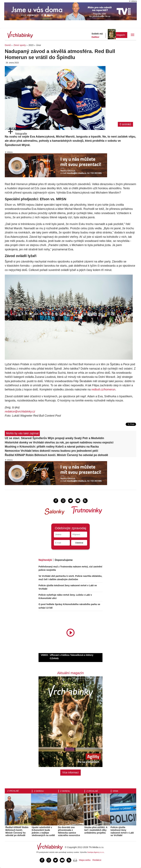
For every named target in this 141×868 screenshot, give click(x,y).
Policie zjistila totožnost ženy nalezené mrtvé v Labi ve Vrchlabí (122, 831)
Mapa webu (85, 860)
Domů (8, 45)
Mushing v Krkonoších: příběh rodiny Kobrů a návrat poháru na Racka (52, 447)
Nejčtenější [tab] (45, 560)
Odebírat (79, 543)
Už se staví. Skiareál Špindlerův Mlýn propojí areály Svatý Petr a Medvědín (54, 438)
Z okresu (39, 791)
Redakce (97, 860)
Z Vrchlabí (13, 791)
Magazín (121, 35)
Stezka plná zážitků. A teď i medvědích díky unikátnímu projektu (96, 830)
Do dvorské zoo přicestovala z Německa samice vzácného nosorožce (69, 831)
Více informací (70, 773)
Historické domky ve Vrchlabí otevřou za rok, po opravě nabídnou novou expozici (59, 442)
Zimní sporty (20, 45)
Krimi (116, 791)
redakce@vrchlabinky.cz (20, 412)
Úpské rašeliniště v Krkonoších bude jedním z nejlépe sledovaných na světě (43, 831)
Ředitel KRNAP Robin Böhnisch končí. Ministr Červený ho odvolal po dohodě (56, 455)
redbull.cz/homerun (103, 389)
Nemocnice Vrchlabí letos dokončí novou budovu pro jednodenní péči (51, 451)
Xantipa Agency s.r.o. (96, 852)
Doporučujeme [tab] (64, 560)
